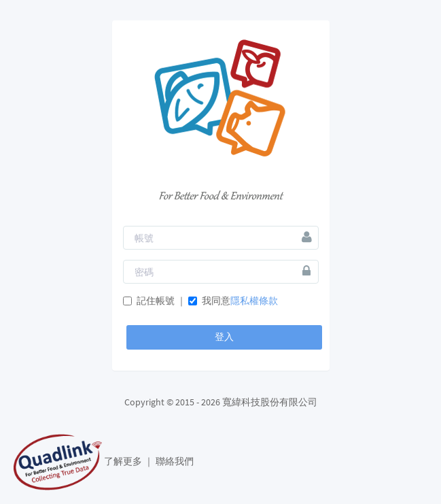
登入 (224, 337)
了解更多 (124, 461)
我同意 (233, 301)
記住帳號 (149, 301)
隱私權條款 (254, 301)
